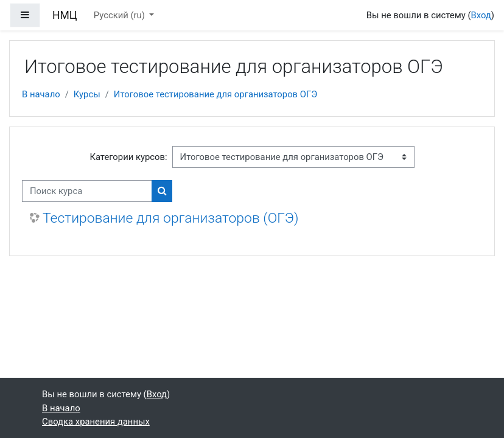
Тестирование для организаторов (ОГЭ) (171, 218)
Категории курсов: (128, 157)
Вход (481, 15)
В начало (41, 94)
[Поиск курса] (87, 191)
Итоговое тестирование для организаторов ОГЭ (215, 94)
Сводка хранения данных (96, 422)
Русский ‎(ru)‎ (121, 15)
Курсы (87, 94)
